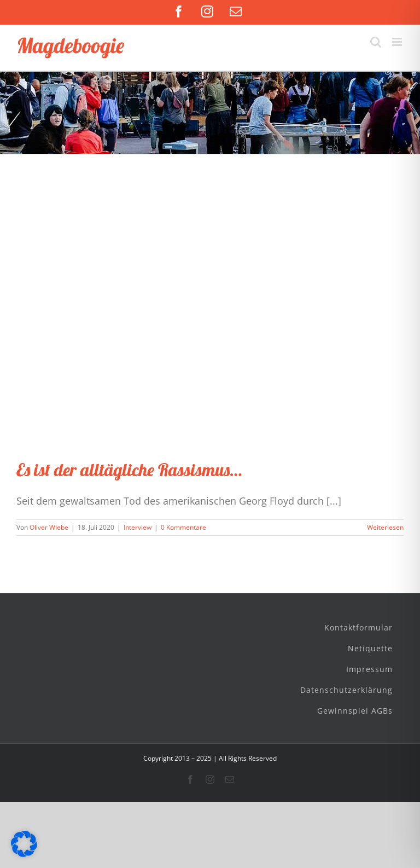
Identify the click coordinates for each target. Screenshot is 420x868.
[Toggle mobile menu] (398, 42)
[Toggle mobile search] (376, 42)
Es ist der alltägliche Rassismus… (129, 470)
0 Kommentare (183, 527)
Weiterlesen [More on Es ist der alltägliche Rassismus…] (385, 527)
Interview (138, 527)
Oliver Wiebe (49, 527)
